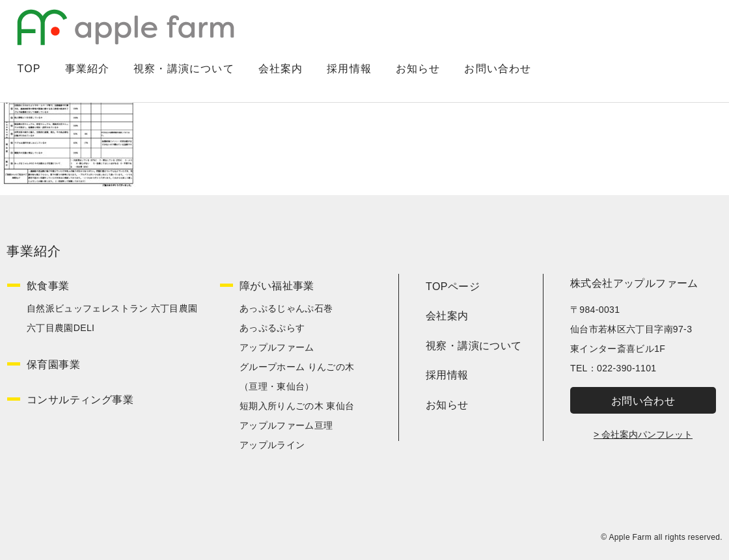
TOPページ (453, 287)
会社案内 (293, 73)
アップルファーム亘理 (286, 425)
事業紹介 (99, 73)
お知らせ (432, 73)
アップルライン (272, 445)
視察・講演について (196, 73)
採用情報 (362, 73)
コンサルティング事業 (80, 400)
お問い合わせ (512, 73)
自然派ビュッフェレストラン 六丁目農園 (112, 308)
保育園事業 (53, 365)
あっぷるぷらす (272, 328)
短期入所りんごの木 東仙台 (297, 406)
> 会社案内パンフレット (643, 434)
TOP (40, 73)
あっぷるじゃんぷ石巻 (286, 308)
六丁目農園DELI (61, 328)
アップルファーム (277, 347)
